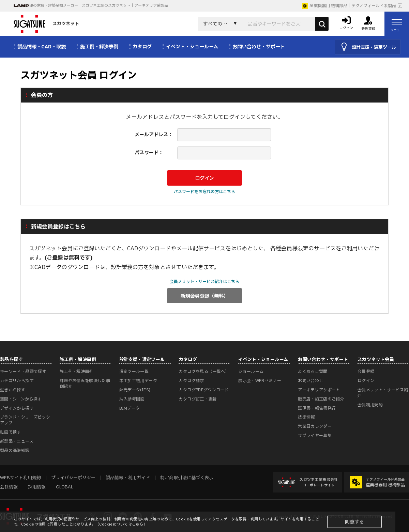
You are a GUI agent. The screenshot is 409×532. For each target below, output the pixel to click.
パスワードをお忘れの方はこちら (204, 192)
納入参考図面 (132, 399)
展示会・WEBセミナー (260, 381)
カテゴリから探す (17, 381)
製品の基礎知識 (15, 451)
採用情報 (37, 487)
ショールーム (251, 372)
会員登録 (366, 372)
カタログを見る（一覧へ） (204, 372)
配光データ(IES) (135, 390)
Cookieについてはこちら (121, 524)
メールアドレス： (154, 135)
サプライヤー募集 (315, 436)
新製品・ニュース (17, 441)
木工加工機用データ (138, 381)
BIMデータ (130, 408)
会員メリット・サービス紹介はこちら (204, 282)
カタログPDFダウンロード (204, 390)
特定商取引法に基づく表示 (187, 478)
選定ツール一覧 (134, 372)
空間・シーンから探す (21, 399)
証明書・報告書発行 (317, 408)
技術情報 (306, 417)
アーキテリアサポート (319, 390)
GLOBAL (64, 487)
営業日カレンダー (315, 426)
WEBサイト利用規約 (20, 478)
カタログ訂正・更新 (198, 399)
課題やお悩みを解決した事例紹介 (85, 384)
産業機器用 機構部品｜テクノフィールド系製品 (349, 6)
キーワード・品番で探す (23, 372)
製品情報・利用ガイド (128, 478)
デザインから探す (17, 408)
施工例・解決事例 (77, 372)
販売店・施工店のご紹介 (321, 399)
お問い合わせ (310, 381)
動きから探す (13, 390)
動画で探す (11, 432)
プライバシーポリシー (73, 478)
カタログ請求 (191, 381)
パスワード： (149, 153)
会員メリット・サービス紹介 (383, 393)
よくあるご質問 (313, 372)
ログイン (366, 381)
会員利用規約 (370, 405)
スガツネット (46, 24)
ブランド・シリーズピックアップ (25, 420)
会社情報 (9, 487)
